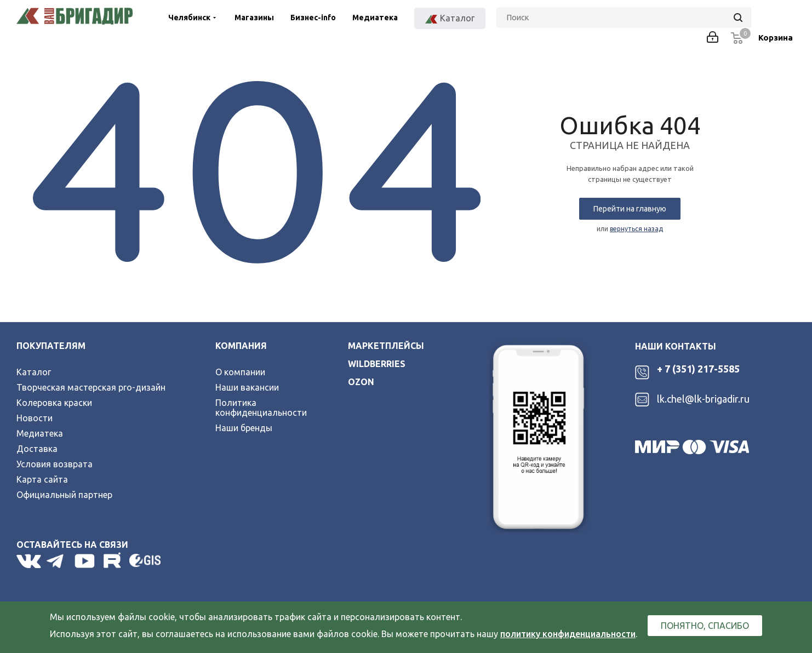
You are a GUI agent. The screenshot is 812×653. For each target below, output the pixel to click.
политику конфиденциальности (568, 634)
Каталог (34, 372)
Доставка (37, 449)
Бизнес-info (313, 18)
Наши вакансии (247, 387)
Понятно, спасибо (705, 626)
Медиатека (375, 18)
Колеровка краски (54, 403)
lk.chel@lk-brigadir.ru (703, 399)
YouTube (85, 561)
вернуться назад (636, 229)
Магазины (254, 18)
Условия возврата (55, 464)
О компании (240, 372)
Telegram (58, 561)
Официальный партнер (64, 495)
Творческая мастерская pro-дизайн (91, 387)
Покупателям (51, 346)
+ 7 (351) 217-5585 (698, 369)
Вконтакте (29, 561)
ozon (361, 382)
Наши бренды (244, 428)
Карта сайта (42, 479)
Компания (241, 346)
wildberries (377, 364)
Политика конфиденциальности (261, 408)
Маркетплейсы (386, 346)
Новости (35, 418)
